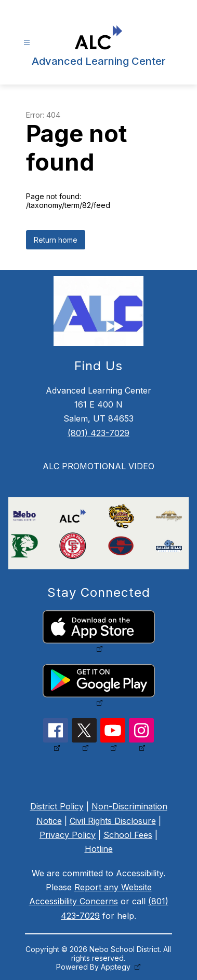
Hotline (99, 849)
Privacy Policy (68, 835)
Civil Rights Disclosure (113, 821)
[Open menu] (27, 43)
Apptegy (117, 967)
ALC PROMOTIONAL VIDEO (98, 466)
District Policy (57, 806)
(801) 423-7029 (98, 433)
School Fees (128, 835)
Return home (56, 240)
